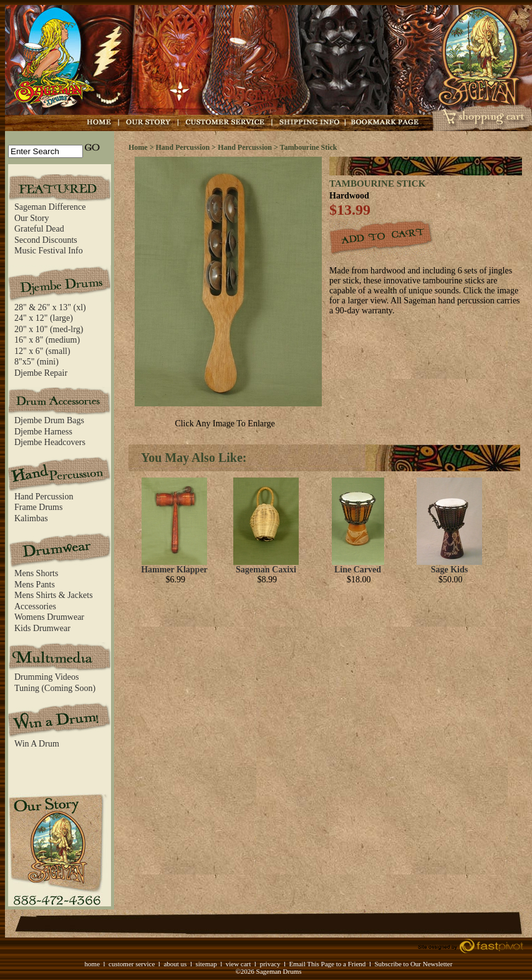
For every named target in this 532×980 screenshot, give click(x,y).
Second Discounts (46, 240)
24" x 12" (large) (44, 318)
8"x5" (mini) (36, 362)
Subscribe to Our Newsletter (413, 964)
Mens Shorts (36, 573)
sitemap (206, 964)
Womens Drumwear (49, 617)
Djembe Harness (43, 432)
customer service (132, 964)
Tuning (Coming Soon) (55, 688)
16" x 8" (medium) (47, 340)
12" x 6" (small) (42, 351)
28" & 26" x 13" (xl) (50, 307)
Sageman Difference (50, 207)
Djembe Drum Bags (49, 420)
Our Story (32, 218)
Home (138, 147)
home (92, 964)
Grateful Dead (39, 229)
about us (175, 964)
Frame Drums (38, 507)
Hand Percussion (44, 497)
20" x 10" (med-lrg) (49, 329)
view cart (239, 964)
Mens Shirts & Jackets (54, 595)
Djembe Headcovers (50, 442)
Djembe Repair (41, 373)
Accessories (35, 606)
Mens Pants (35, 585)
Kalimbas (31, 518)
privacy (270, 964)
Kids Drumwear (42, 628)
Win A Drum (37, 744)
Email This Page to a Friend (327, 964)
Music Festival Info (49, 251)
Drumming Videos (47, 677)
